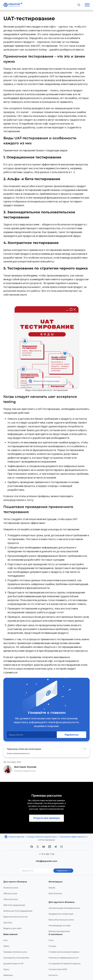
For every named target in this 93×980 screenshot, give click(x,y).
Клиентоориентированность (18, 753)
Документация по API (13, 963)
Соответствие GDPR (58, 969)
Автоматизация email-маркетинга (64, 908)
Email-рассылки (11, 888)
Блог (6, 940)
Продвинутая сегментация (61, 914)
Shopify (52, 888)
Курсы (6, 969)
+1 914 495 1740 (47, 854)
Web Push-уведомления (14, 905)
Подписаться (72, 735)
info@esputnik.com (47, 861)
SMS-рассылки (10, 893)
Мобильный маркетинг (59, 931)
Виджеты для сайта (13, 928)
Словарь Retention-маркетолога (42, 837)
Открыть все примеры (46, 818)
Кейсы (6, 946)
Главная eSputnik (16, 837)
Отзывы (52, 946)
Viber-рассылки (11, 899)
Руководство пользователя (16, 958)
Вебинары (8, 975)
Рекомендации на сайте (60, 925)
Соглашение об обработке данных (65, 963)
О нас (51, 940)
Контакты (53, 975)
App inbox (8, 922)
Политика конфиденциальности (64, 958)
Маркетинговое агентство (16, 917)
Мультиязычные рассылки (61, 920)
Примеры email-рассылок (15, 952)
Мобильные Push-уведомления (18, 911)
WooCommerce (55, 893)
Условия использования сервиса (64, 952)
